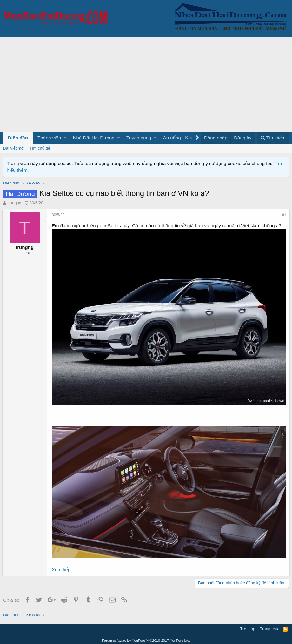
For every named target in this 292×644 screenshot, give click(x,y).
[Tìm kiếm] (273, 138)
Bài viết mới (14, 148)
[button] (65, 138)
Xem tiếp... (64, 567)
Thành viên (49, 138)
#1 (283, 215)
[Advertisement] (146, 84)
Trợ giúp (248, 626)
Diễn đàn (18, 138)
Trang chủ (269, 626)
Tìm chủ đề (40, 148)
